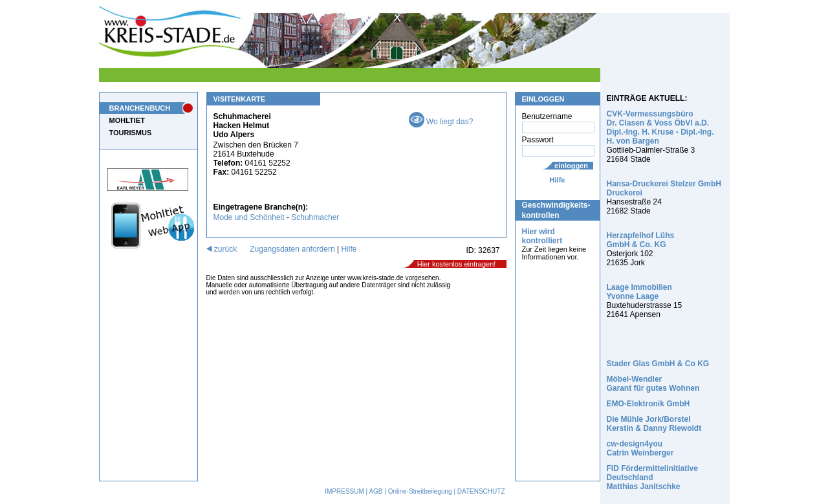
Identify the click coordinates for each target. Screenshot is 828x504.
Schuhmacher (315, 217)
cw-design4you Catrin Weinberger (640, 448)
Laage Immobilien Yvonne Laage (639, 292)
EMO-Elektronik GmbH (648, 404)
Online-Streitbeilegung (420, 491)
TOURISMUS (131, 133)
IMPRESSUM (344, 491)
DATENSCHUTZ (481, 491)
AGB (376, 491)
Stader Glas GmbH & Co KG (658, 364)
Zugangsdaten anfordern (292, 249)
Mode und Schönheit (249, 217)
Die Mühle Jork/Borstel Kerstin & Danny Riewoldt (654, 424)
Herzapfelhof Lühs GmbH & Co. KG (641, 240)
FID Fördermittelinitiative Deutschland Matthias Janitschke (652, 477)
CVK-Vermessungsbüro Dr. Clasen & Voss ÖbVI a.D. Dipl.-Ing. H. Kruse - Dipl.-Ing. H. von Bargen (660, 127)
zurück (222, 249)
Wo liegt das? (441, 122)
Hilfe (558, 180)
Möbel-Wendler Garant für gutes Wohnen (653, 384)
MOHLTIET (127, 120)
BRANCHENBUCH (140, 108)
